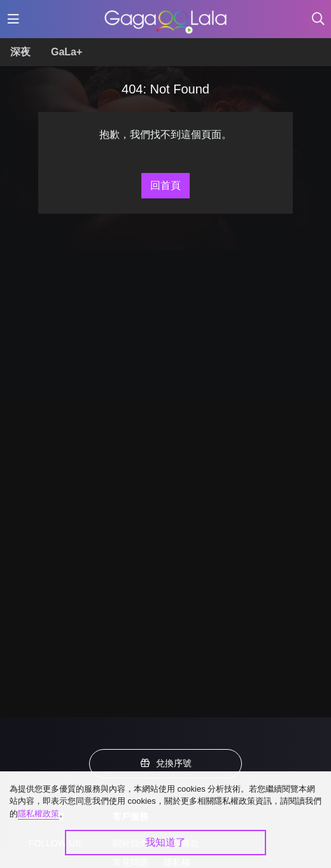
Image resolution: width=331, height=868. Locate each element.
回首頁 (165, 185)
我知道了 (165, 842)
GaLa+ (67, 52)
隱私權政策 (39, 814)
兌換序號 (165, 763)
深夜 (20, 52)
